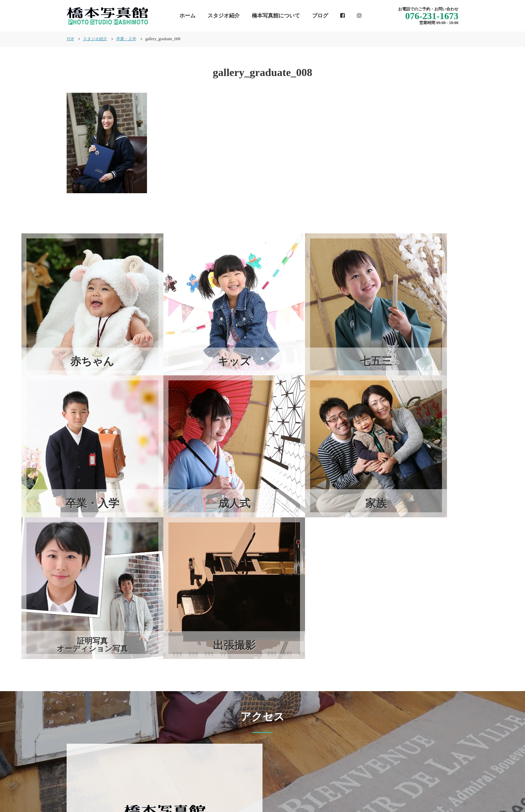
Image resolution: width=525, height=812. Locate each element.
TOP (70, 39)
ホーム (187, 16)
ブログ (320, 16)
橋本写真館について (276, 16)
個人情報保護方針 (437, 784)
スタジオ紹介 (224, 16)
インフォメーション (271, 784)
